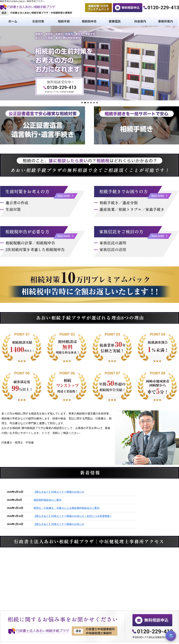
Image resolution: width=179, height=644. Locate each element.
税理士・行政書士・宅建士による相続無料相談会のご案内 (67, 508)
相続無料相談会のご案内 (48, 500)
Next (175, 63)
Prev (4, 63)
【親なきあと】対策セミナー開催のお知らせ (59, 492)
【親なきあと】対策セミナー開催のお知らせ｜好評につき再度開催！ (73, 516)
